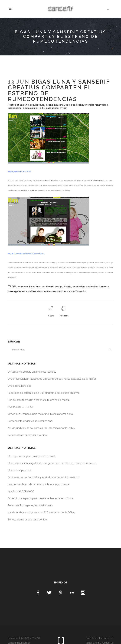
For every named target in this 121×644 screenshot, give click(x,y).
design (59, 287)
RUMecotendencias (98, 180)
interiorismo (15, 108)
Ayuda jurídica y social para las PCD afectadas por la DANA (41, 428)
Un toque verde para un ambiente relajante (32, 372)
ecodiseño (77, 105)
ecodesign (79, 287)
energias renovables (96, 105)
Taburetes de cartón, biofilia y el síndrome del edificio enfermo (44, 393)
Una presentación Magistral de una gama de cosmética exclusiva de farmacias (52, 379)
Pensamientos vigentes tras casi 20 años (31, 421)
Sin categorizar (51, 108)
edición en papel (28, 190)
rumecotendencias (55, 291)
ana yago (23, 287)
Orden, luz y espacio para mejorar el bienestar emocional (41, 414)
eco (68, 105)
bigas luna (35, 287)
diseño (67, 287)
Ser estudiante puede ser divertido (27, 435)
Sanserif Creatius (51, 180)
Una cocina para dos (20, 386)
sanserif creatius (77, 291)
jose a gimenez (16, 291)
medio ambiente (32, 108)
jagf (65, 108)
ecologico (92, 287)
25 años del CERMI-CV (21, 407)
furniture (104, 287)
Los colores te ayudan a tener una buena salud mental (39, 400)
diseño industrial (55, 105)
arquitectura (37, 105)
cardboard (48, 287)
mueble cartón (35, 291)
